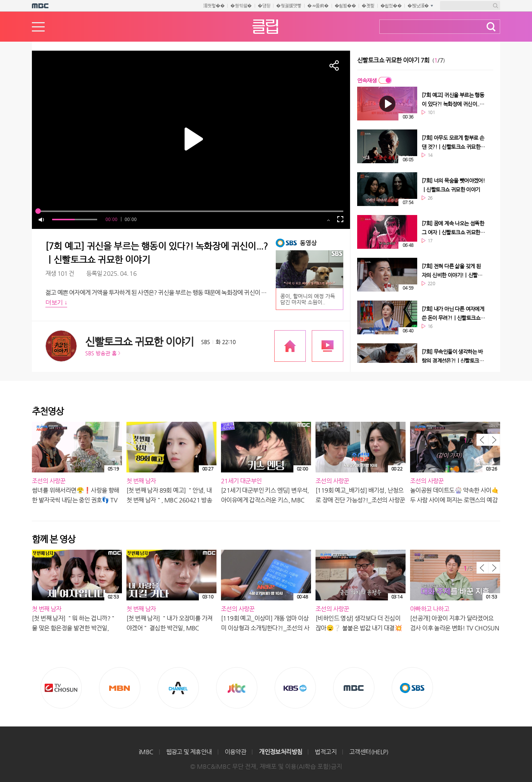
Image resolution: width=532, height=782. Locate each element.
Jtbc (237, 688)
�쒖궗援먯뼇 (289, 6)
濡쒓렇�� (214, 6)
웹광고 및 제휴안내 (189, 752)
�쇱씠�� (391, 6)
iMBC (146, 752)
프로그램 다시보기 (328, 346)
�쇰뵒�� (345, 6)
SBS (412, 688)
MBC (354, 688)
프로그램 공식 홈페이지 (290, 346)
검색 (491, 27)
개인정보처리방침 (280, 752)
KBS (295, 688)
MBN (120, 688)
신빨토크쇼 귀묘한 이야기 (139, 342)
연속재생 (367, 80)
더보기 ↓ (56, 302)
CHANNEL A (178, 688)
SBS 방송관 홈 (101, 353)
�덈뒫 (264, 6)
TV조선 (61, 688)
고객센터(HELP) (369, 752)
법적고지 (326, 752)
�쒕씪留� (241, 6)
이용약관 (236, 752)
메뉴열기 (38, 27)
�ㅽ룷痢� (318, 6)
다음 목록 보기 (494, 440)
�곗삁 (368, 6)
